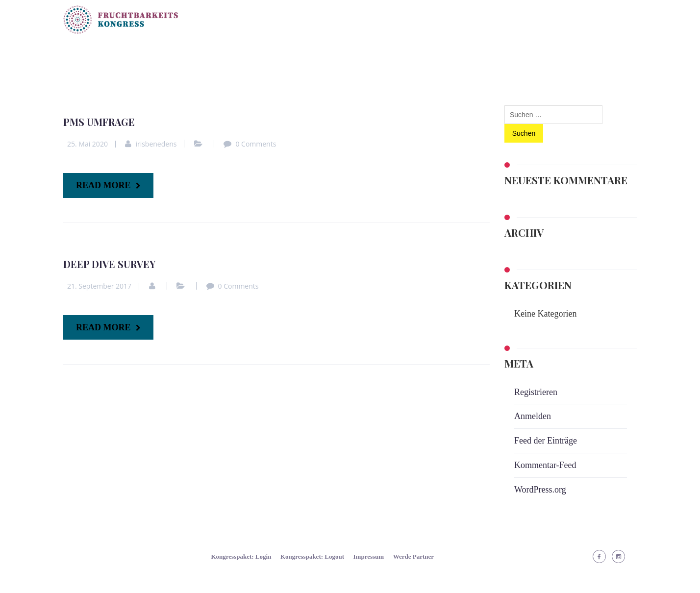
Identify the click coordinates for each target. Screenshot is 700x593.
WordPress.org (540, 490)
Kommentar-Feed (545, 465)
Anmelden (533, 416)
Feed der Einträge (546, 441)
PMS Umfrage (99, 122)
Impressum (369, 556)
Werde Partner (413, 556)
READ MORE (103, 185)
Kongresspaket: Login (241, 556)
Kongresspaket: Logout (312, 556)
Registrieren (536, 392)
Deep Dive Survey (109, 264)
